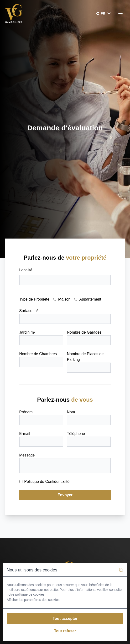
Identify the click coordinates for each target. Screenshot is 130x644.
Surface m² (29, 311)
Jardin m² (27, 332)
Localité (26, 270)
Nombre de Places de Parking (85, 357)
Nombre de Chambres (38, 354)
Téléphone (76, 434)
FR (106, 13)
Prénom (26, 412)
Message (27, 455)
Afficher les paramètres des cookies (33, 600)
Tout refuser (65, 631)
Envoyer (65, 495)
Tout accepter (65, 618)
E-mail (25, 434)
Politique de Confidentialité (47, 482)
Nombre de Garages (84, 332)
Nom (71, 412)
